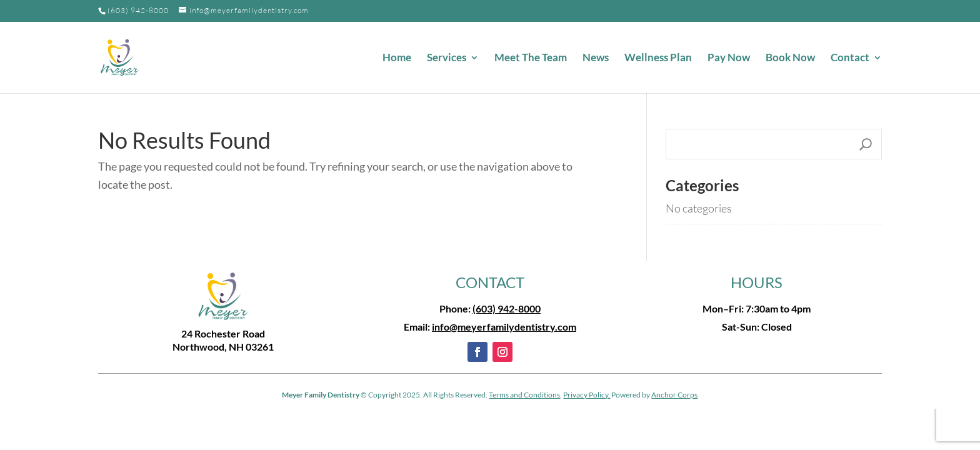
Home (397, 58)
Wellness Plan (658, 58)
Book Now (790, 58)
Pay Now (729, 58)
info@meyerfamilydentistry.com (504, 327)
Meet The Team (531, 58)
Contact (850, 58)
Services (447, 58)
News (596, 58)
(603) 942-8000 (138, 10)
